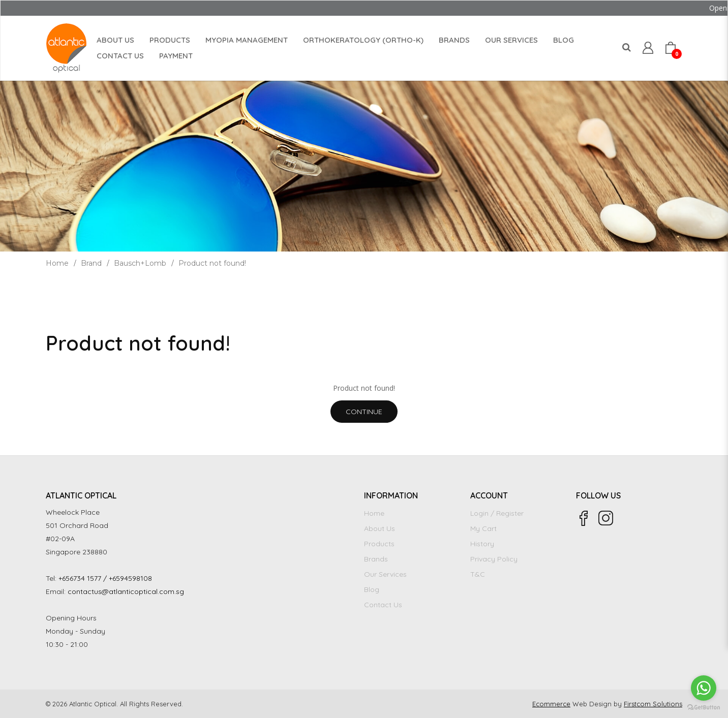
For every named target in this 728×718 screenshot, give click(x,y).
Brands (376, 559)
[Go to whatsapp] (704, 688)
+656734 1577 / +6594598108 (105, 578)
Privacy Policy (494, 559)
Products (379, 544)
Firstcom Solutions (653, 704)
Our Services (385, 574)
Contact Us (383, 605)
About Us (380, 528)
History (482, 544)
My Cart (483, 528)
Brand (91, 263)
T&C (478, 574)
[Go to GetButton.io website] (704, 708)
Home (57, 263)
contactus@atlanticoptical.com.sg (126, 591)
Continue (364, 412)
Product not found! (212, 263)
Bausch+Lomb (140, 263)
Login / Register (497, 513)
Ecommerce (551, 704)
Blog (372, 589)
